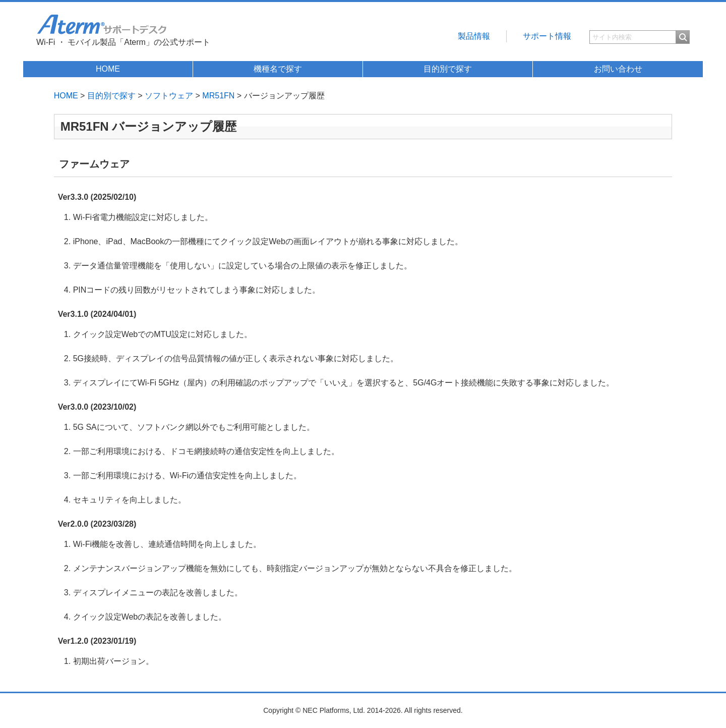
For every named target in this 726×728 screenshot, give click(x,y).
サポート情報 (547, 36)
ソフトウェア (169, 96)
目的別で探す (448, 69)
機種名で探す (278, 69)
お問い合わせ (618, 69)
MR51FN (218, 96)
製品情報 (474, 36)
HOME (108, 69)
